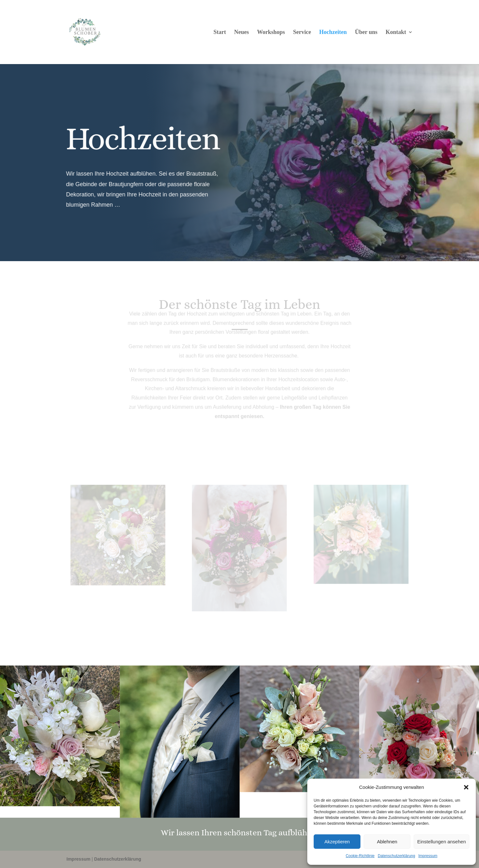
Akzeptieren (337, 842)
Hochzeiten (333, 33)
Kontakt (396, 33)
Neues (242, 33)
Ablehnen (387, 842)
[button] (466, 787)
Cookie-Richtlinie (360, 856)
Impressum (428, 856)
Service (302, 33)
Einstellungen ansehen (442, 842)
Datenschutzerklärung (396, 856)
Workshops (271, 33)
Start (220, 33)
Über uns (366, 33)
